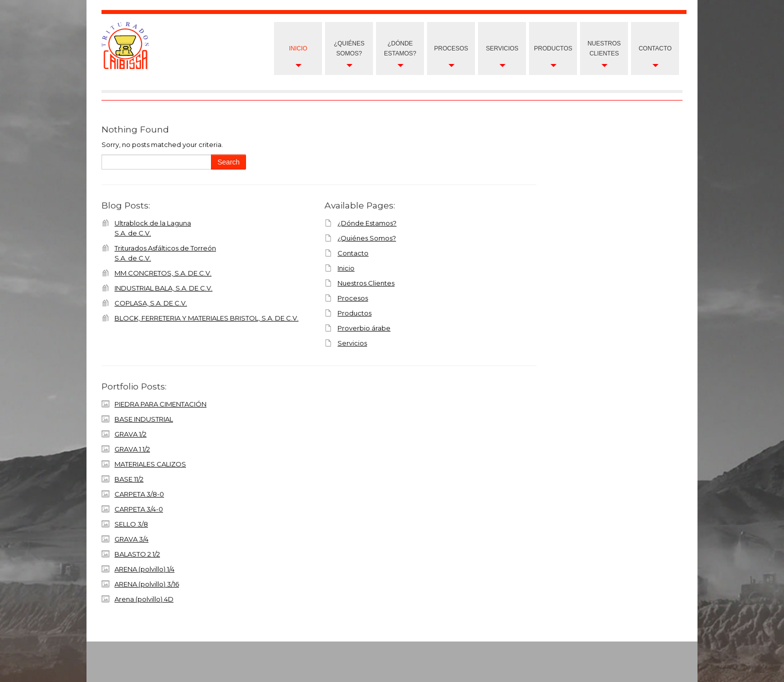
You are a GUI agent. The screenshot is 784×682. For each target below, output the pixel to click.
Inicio (298, 48)
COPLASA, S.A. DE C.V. (151, 303)
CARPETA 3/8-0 (139, 494)
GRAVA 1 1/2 (132, 449)
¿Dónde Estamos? (400, 48)
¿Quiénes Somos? (349, 48)
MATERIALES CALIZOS (150, 464)
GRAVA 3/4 (131, 539)
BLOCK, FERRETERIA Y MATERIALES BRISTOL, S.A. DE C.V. (206, 318)
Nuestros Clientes (366, 283)
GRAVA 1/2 (130, 434)
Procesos (451, 48)
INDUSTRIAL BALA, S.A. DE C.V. (163, 288)
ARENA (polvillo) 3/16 (147, 584)
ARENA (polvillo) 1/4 (144, 569)
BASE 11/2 (129, 479)
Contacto (655, 48)
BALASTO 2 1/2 (137, 554)
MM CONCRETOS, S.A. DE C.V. (163, 273)
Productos (553, 48)
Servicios (502, 48)
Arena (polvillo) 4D (144, 599)
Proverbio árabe (364, 328)
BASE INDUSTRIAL (144, 419)
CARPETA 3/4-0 (139, 509)
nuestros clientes (604, 48)
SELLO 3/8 (131, 524)
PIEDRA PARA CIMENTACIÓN (160, 404)
